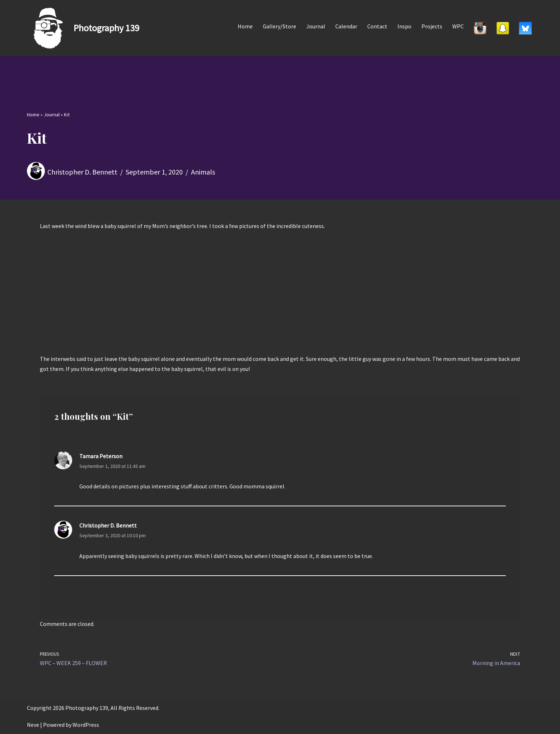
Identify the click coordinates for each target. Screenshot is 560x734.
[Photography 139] (83, 28)
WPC (458, 26)
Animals (203, 172)
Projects (432, 26)
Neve (33, 725)
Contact (377, 26)
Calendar (346, 26)
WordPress (86, 725)
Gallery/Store (279, 26)
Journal (316, 26)
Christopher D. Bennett (82, 172)
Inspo (404, 26)
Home (245, 26)
